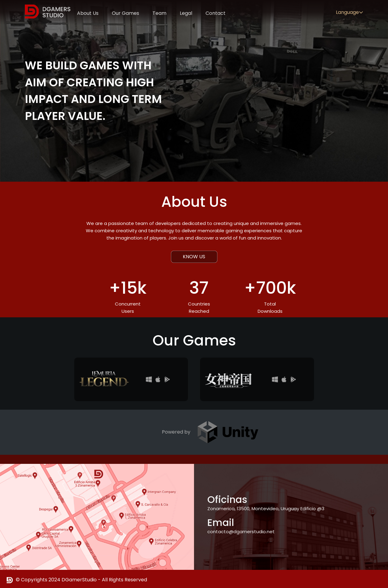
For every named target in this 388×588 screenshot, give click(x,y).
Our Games (125, 13)
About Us (88, 13)
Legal (186, 13)
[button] (361, 12)
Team (159, 13)
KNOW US (194, 257)
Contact (216, 13)
